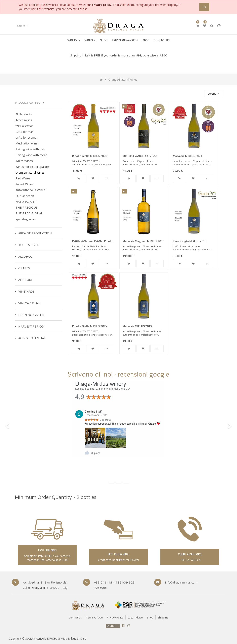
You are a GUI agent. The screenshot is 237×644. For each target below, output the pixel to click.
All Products (24, 114)
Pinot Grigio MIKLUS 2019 (190, 241)
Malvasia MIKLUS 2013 (137, 326)
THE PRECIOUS (26, 207)
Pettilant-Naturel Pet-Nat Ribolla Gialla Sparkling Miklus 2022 (93, 242)
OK (204, 7)
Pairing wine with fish (30, 149)
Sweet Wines (25, 184)
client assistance (190, 554)
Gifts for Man (25, 132)
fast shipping (47, 550)
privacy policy (102, 5)
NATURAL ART (26, 202)
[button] (213, 94)
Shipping (163, 617)
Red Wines (23, 178)
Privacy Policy (115, 617)
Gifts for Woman (27, 138)
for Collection (25, 126)
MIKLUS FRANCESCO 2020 (140, 156)
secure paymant (118, 554)
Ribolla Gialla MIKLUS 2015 (90, 326)
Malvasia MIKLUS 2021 (187, 156)
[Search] (199, 92)
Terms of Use (94, 617)
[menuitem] (90, 40)
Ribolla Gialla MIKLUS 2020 (90, 156)
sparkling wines (26, 219)
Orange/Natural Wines (30, 173)
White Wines (24, 161)
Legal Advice (135, 617)
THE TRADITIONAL (29, 213)
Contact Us (75, 617)
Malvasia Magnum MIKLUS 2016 (143, 241)
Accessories (24, 120)
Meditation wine (27, 143)
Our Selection (25, 196)
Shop (150, 617)
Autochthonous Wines (30, 190)
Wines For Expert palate (32, 167)
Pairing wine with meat (31, 155)
